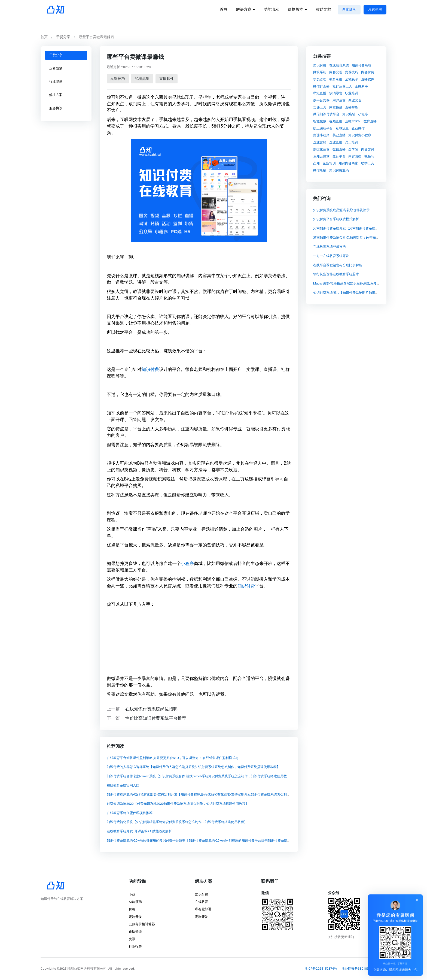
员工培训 (352, 142)
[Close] (417, 900)
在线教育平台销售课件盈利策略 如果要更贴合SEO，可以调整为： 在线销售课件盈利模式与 (172, 758)
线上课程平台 (323, 128)
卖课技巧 (118, 78)
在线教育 (202, 902)
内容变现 (336, 72)
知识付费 (150, 369)
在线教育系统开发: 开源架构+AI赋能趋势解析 (139, 831)
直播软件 (166, 78)
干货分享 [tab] (56, 55)
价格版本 (295, 9)
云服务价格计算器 (142, 924)
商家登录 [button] (349, 9)
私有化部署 (203, 909)
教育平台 (339, 156)
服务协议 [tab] (56, 108)
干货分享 (63, 37)
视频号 (369, 156)
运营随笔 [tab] (56, 68)
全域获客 (352, 79)
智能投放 (320, 121)
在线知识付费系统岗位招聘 (151, 709)
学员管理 (320, 79)
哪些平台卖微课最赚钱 (96, 37)
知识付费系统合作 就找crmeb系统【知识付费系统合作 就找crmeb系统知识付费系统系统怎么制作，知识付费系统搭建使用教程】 (200, 776)
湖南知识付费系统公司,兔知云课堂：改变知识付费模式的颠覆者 (359, 238)
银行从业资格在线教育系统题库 (336, 274)
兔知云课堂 (321, 156)
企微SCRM (353, 121)
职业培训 (352, 93)
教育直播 (370, 121)
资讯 (132, 939)
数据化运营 (321, 149)
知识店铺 (349, 114)
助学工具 (368, 163)
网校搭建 (336, 107)
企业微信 (358, 128)
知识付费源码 (339, 170)
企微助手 (361, 86)
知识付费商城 (361, 65)
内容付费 (368, 72)
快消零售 (336, 93)
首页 (224, 9)
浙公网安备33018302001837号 (364, 969)
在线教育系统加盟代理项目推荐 (129, 813)
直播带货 (352, 107)
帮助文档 (324, 9)
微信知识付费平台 (326, 114)
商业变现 (355, 100)
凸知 (316, 163)
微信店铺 (320, 170)
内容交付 (368, 149)
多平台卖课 (321, 100)
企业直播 (336, 142)
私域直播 (320, 93)
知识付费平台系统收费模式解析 (336, 219)
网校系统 (320, 72)
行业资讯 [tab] (56, 81)
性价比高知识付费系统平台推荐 (156, 718)
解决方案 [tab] (56, 95)
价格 (132, 909)
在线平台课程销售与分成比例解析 (338, 265)
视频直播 (336, 121)
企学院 (353, 149)
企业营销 (320, 142)
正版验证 (135, 931)
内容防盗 (355, 156)
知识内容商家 (348, 163)
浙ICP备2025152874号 (321, 969)
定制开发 (135, 917)
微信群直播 (321, 86)
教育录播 (336, 79)
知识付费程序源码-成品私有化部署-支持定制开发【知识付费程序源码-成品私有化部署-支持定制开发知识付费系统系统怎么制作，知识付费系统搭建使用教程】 (221, 795)
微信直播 (339, 149)
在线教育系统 (339, 65)
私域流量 (142, 78)
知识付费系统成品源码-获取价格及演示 (341, 210)
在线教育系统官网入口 (123, 785)
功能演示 (272, 9)
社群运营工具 (342, 86)
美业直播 (339, 135)
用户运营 (339, 100)
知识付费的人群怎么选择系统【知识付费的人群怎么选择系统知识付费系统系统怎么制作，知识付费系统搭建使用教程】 (193, 767)
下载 (132, 894)
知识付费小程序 (360, 135)
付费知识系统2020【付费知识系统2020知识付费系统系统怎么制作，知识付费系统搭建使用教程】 (177, 804)
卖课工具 (320, 107)
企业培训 (329, 163)
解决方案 (244, 9)
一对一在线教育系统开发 (331, 256)
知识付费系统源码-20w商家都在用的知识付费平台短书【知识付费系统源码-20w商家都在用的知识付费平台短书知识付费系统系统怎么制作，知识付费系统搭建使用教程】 (229, 840)
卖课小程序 (321, 135)
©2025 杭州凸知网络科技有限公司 (82, 969)
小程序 (187, 563)
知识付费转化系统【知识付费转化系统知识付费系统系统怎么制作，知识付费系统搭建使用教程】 (177, 822)
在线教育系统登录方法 (330, 247)
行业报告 (135, 946)
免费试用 (375, 9)
